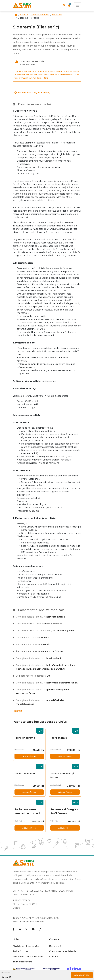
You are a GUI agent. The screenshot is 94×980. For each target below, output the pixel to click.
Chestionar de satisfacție (63, 951)
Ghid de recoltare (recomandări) (32, 93)
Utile (16, 939)
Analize (24, 15)
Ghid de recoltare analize (26, 946)
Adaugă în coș (82, 975)
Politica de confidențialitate (28, 957)
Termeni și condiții (23, 962)
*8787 (25, 918)
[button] (19, 711)
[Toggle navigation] (78, 5)
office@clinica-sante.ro (32, 922)
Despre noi (55, 946)
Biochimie (57, 15)
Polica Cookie (20, 951)
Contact (54, 939)
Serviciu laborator (40, 15)
